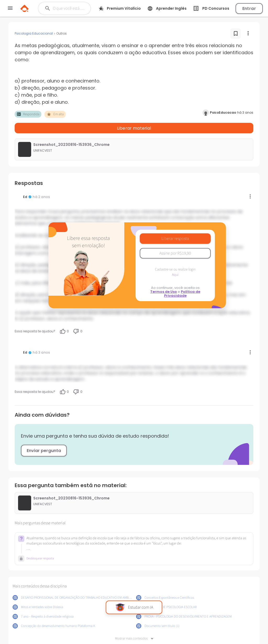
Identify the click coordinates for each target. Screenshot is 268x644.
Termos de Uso (164, 278)
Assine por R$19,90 (175, 240)
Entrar (249, 9)
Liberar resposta (175, 225)
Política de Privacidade (182, 280)
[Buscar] (69, 8)
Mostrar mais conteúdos (134, 625)
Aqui (175, 261)
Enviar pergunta (44, 437)
